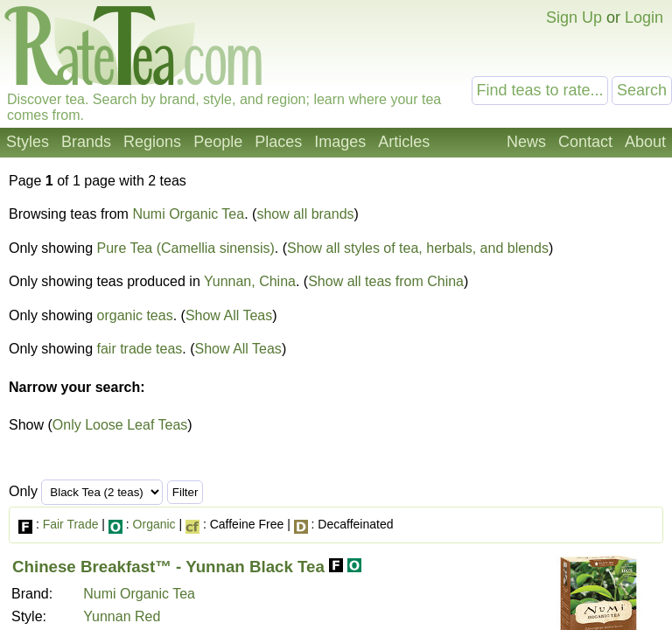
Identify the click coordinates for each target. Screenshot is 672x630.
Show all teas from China (386, 281)
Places (278, 142)
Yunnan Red (122, 616)
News (526, 142)
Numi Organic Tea (188, 214)
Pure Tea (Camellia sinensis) (186, 248)
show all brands (305, 214)
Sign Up (574, 17)
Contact (585, 142)
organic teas (135, 315)
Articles (404, 142)
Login (644, 17)
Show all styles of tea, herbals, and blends (418, 248)
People (218, 142)
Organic (154, 524)
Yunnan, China (250, 281)
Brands (86, 142)
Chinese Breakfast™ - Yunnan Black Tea (168, 567)
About (645, 142)
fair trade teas (140, 349)
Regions (152, 142)
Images (340, 142)
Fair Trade (71, 524)
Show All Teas (229, 315)
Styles (28, 142)
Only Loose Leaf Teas (120, 425)
